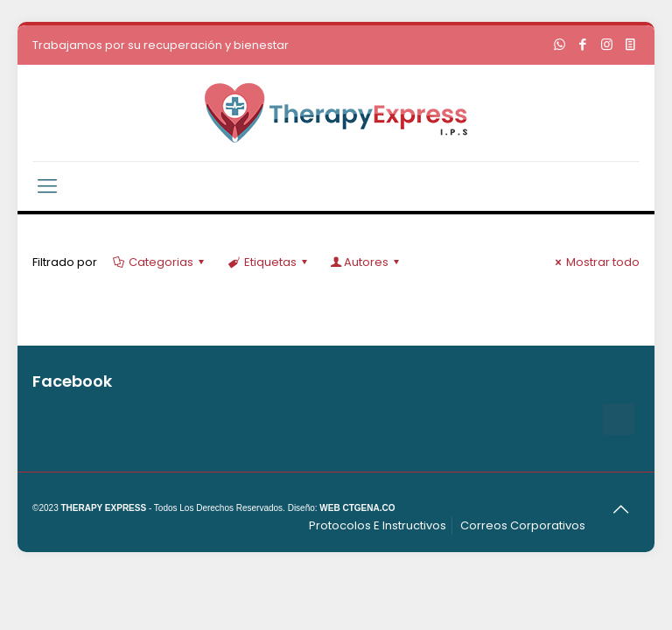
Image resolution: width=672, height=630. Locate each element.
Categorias (160, 262)
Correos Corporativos (523, 525)
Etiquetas (268, 262)
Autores (366, 262)
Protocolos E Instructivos (378, 525)
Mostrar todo (595, 262)
